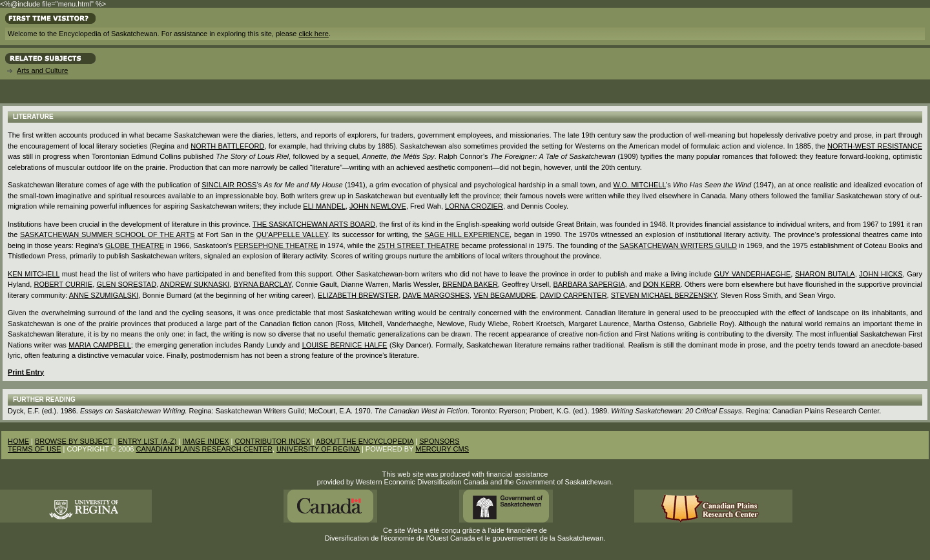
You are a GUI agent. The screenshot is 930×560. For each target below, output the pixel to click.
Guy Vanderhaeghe (753, 274)
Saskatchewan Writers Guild (678, 245)
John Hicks (881, 274)
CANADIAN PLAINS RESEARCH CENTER (204, 449)
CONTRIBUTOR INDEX (273, 441)
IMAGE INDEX (205, 441)
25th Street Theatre (418, 245)
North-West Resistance (875, 146)
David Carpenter (573, 295)
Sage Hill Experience (467, 234)
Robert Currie (63, 284)
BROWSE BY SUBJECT (73, 441)
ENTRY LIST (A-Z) (147, 441)
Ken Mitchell (34, 274)
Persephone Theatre (276, 245)
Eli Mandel (324, 206)
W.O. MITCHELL (639, 185)
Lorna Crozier (474, 206)
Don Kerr (661, 284)
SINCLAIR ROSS (229, 185)
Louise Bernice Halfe (345, 345)
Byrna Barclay (263, 284)
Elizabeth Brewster (358, 295)
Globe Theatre (135, 245)
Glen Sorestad (126, 284)
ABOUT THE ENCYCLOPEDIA (365, 441)
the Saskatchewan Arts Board (314, 224)
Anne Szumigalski (104, 295)
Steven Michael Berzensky (664, 295)
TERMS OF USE (35, 449)
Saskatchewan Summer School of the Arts (108, 234)
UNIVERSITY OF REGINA (318, 449)
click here (313, 34)
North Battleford (227, 146)
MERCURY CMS (442, 449)
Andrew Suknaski (195, 284)
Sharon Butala (825, 274)
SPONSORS (439, 441)
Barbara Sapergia (589, 284)
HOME (18, 441)
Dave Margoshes (436, 295)
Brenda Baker (470, 284)
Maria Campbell (99, 345)
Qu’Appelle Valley (292, 234)
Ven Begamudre (505, 295)
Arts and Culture (42, 70)
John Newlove (378, 206)
